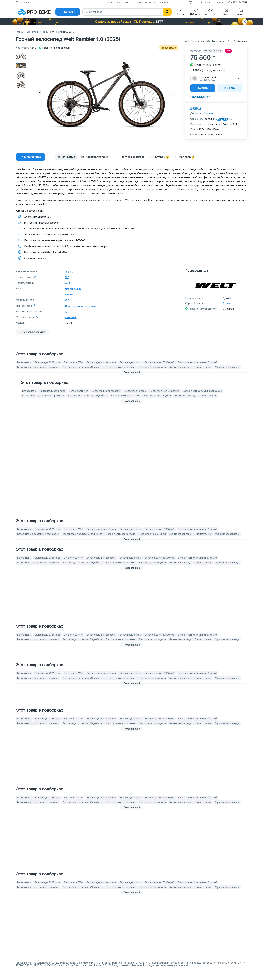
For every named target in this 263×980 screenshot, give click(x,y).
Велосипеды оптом (130, 362)
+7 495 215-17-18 (237, 3)
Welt (68, 283)
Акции (109, 3)
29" (67, 277)
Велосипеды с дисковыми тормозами (38, 367)
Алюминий (71, 317)
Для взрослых (73, 289)
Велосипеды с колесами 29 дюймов (82, 367)
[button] (131, 22)
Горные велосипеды (180, 367)
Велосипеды (33, 32)
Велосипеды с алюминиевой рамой (198, 362)
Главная (20, 32)
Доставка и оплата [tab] (130, 157)
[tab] (31, 157)
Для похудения (203, 367)
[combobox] (216, 78)
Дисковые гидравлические (80, 306)
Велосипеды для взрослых (101, 362)
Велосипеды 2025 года (47, 362)
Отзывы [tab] (160, 157)
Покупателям (143, 3)
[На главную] (34, 12)
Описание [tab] (66, 157)
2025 (68, 300)
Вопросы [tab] (185, 157)
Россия (227, 304)
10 (66, 312)
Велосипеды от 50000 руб (160, 362)
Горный (46, 32)
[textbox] (216, 78)
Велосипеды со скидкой (152, 367)
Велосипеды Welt (74, 362)
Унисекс (70, 295)
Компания (122, 3)
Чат (195, 3)
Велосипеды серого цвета (121, 367)
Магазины (165, 3)
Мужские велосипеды (227, 367)
